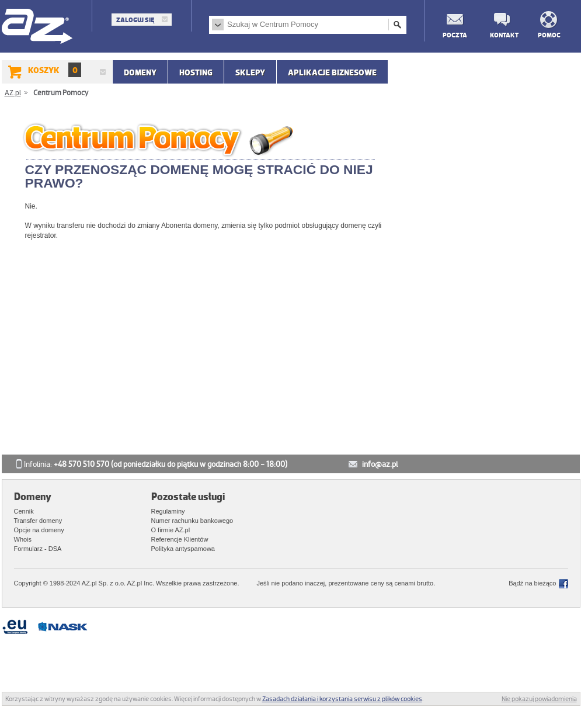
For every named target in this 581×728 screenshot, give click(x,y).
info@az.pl (380, 464)
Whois (23, 539)
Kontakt (502, 35)
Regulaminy (168, 511)
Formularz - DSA (38, 549)
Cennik (24, 511)
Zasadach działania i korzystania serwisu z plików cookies (342, 699)
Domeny (140, 72)
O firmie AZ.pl (171, 530)
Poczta (454, 35)
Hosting (196, 72)
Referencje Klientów (180, 539)
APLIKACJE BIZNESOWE (332, 72)
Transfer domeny (38, 521)
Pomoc (549, 35)
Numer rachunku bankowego (192, 521)
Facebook (563, 584)
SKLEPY (250, 72)
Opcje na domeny (39, 530)
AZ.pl (38, 27)
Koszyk (55, 70)
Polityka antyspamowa (183, 549)
